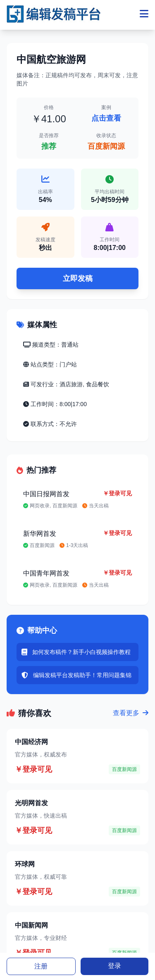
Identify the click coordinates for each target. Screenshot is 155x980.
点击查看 (106, 118)
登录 (114, 966)
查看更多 (131, 713)
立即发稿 (78, 278)
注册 (41, 966)
